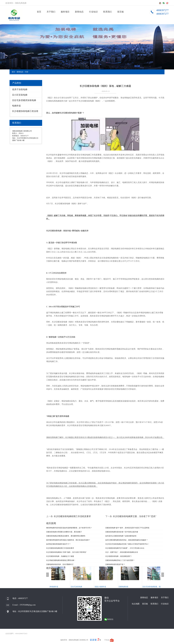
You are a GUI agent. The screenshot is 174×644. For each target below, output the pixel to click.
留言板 (121, 12)
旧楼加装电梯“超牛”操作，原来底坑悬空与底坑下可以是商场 (127, 528)
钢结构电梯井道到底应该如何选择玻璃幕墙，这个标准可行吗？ (69, 528)
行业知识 (93, 12)
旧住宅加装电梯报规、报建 (158, 587)
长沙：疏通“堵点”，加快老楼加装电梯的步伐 (122, 552)
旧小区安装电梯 (20, 95)
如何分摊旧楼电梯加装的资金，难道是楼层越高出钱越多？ (127, 540)
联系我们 (108, 12)
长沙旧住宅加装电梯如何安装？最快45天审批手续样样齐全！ (127, 544)
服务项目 (65, 12)
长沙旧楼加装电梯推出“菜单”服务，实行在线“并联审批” (66, 552)
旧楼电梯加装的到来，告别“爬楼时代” (60, 564)
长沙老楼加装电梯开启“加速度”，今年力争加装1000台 (125, 548)
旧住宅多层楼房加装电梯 (24, 100)
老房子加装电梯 (20, 89)
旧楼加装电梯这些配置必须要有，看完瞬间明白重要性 (66, 536)
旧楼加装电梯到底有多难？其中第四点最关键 (122, 532)
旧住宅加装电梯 (82, 587)
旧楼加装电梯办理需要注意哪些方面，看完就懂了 (64, 532)
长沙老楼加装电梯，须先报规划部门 (118, 556)
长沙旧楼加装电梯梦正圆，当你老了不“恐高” (135, 516)
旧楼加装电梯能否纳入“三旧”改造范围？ (120, 560)
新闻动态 (79, 12)
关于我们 (51, 12)
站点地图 (136, 604)
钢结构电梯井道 (58, 587)
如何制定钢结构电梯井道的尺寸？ (58, 544)
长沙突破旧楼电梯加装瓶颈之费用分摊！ (61, 560)
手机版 (107, 640)
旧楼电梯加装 (129, 587)
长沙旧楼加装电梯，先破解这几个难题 (60, 556)
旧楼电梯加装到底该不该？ (115, 564)
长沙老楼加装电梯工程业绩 (25, 111)
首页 (39, 12)
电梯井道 (16, 106)
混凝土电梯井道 (106, 587)
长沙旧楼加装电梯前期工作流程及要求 (72, 516)
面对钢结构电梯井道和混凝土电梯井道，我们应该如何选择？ (68, 540)
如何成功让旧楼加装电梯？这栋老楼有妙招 (121, 536)
